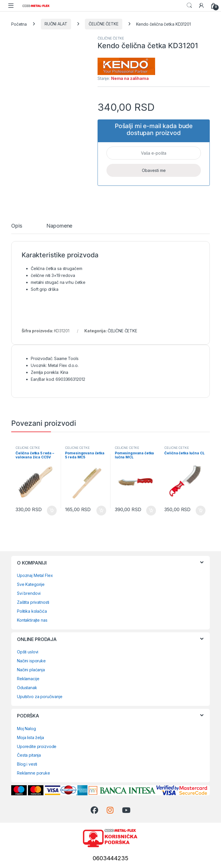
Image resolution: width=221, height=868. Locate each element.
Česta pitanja (29, 755)
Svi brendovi (29, 593)
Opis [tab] (17, 226)
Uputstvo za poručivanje (40, 697)
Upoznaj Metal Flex (35, 575)
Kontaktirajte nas (32, 620)
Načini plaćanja (31, 670)
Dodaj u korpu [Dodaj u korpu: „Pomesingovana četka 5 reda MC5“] (101, 511)
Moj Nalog (26, 729)
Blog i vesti (27, 764)
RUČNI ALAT (56, 24)
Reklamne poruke (34, 773)
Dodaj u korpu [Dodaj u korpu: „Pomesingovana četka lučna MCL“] (151, 511)
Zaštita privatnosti (33, 602)
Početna (19, 24)
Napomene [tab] (59, 226)
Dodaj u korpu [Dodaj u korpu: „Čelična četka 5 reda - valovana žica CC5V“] (52, 511)
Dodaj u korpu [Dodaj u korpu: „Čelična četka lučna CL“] (201, 511)
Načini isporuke (31, 661)
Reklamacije (28, 679)
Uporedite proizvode (37, 746)
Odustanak (27, 688)
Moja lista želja (31, 737)
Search (189, 5)
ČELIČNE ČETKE (103, 24)
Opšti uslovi (28, 652)
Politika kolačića (32, 611)
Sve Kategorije (31, 584)
